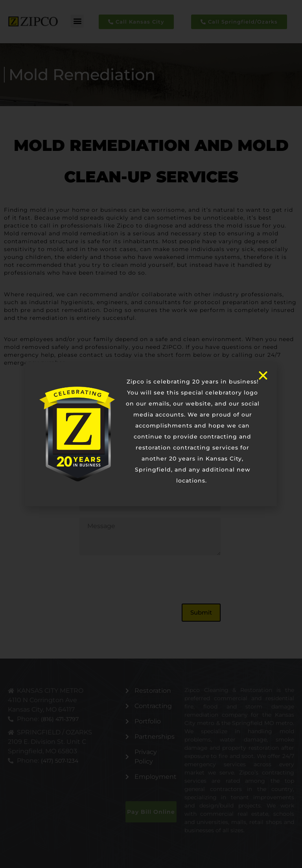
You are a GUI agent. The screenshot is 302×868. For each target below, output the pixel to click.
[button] (77, 21)
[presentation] (139, 580)
